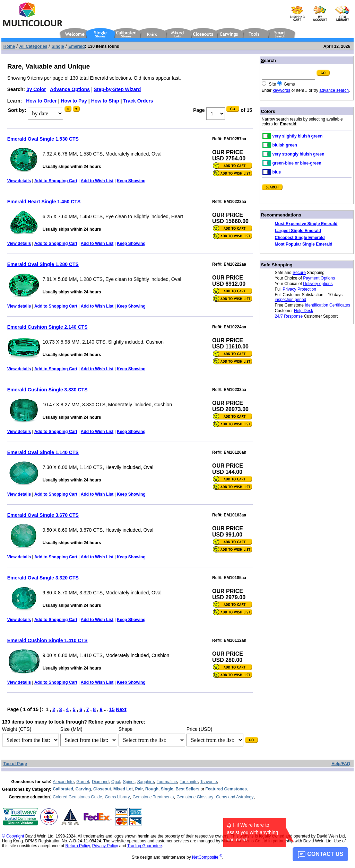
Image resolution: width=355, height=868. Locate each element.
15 (112, 709)
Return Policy (78, 846)
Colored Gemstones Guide (77, 797)
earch (269, 60)
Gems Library (117, 797)
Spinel (128, 782)
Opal (116, 782)
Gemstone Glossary (195, 797)
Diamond (100, 782)
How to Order (41, 101)
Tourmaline (167, 782)
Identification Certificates (327, 305)
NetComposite (207, 857)
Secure (299, 273)
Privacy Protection (299, 289)
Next (121, 709)
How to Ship (105, 101)
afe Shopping (277, 265)
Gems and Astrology (235, 797)
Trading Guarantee (145, 846)
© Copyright (13, 836)
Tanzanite (189, 782)
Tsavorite (209, 782)
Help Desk (304, 311)
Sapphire (146, 782)
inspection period (291, 300)
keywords (282, 90)
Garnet (83, 782)
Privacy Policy (105, 846)
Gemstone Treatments (153, 797)
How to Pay (74, 101)
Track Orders (138, 101)
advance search (334, 90)
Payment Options (319, 278)
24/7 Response (289, 316)
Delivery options (318, 284)
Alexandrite (63, 782)
